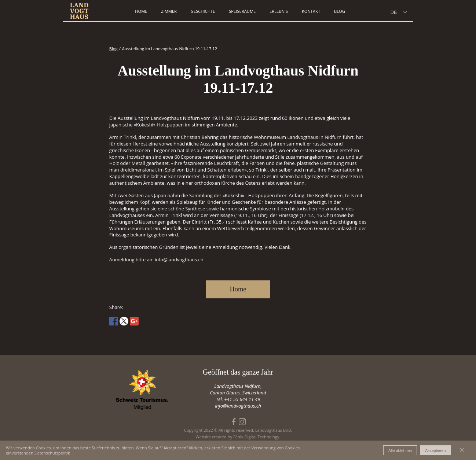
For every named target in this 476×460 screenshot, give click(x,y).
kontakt (311, 11)
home (141, 11)
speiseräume (242, 11)
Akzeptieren (435, 450)
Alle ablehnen (400, 450)
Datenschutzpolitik (52, 453)
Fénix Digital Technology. (257, 437)
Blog (340, 11)
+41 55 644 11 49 (242, 399)
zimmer (169, 11)
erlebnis (279, 11)
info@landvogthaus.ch (238, 406)
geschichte (203, 11)
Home (238, 289)
